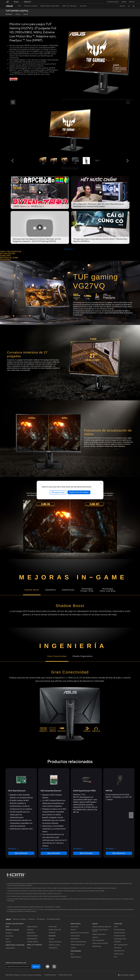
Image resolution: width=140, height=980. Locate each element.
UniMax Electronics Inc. (78, 945)
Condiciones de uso (50, 975)
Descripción (9, 14)
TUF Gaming (41, 919)
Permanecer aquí (58, 492)
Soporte (26, 14)
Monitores (9, 933)
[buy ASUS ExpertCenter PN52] (84, 791)
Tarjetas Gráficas (32, 927)
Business (132, 2)
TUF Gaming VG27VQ (53, 919)
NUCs (8, 939)
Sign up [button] (36, 967)
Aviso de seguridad (98, 940)
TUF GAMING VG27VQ (17, 11)
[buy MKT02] (109, 791)
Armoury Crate (119, 954)
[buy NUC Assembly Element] (51, 791)
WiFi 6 (29, 948)
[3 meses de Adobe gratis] (13, 81)
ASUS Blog (117, 948)
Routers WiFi (53, 927)
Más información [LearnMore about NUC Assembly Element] (54, 853)
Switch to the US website (79, 492)
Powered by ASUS (113, 2)
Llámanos (95, 937)
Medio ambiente (76, 957)
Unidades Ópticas (33, 942)
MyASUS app (97, 946)
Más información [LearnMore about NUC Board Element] (21, 853)
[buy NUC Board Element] (17, 791)
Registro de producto (99, 934)
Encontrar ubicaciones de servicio (100, 931)
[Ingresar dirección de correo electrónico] (18, 967)
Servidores (52, 933)
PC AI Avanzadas (119, 930)
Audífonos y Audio (54, 945)
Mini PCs (8, 942)
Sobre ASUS (75, 927)
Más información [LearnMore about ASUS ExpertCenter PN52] (86, 853)
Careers (73, 948)
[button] (124, 2)
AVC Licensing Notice (121, 945)
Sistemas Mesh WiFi (55, 930)
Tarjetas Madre (10, 948)
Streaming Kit (53, 948)
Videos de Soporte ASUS (100, 943)
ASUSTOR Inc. (75, 939)
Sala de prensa (75, 936)
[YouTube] (48, 967)
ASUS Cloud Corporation (79, 942)
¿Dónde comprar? (120, 933)
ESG (72, 954)
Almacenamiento (32, 939)
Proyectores (9, 936)
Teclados (51, 939)
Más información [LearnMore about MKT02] (119, 853)
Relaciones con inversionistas (80, 933)
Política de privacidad (65, 975)
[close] (101, 484)
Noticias (18, 14)
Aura (116, 957)
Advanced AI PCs (119, 951)
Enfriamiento (31, 933)
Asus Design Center (120, 939)
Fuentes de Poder (32, 936)
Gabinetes (30, 930)
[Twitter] (54, 967)
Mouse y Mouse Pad (55, 942)
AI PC (116, 927)
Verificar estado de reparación (102, 927)
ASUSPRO (117, 942)
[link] (9, 6)
